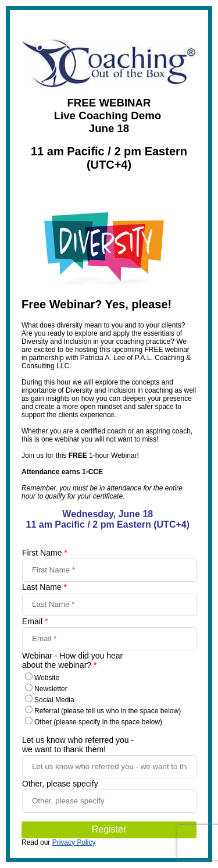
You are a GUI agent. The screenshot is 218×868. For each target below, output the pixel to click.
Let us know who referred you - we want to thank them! (78, 745)
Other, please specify (60, 784)
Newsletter (51, 689)
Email (35, 621)
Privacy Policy (74, 842)
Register (109, 829)
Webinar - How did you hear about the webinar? (72, 660)
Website (47, 678)
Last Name (44, 587)
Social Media (54, 700)
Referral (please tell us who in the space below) (108, 711)
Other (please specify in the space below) (98, 722)
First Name (45, 553)
